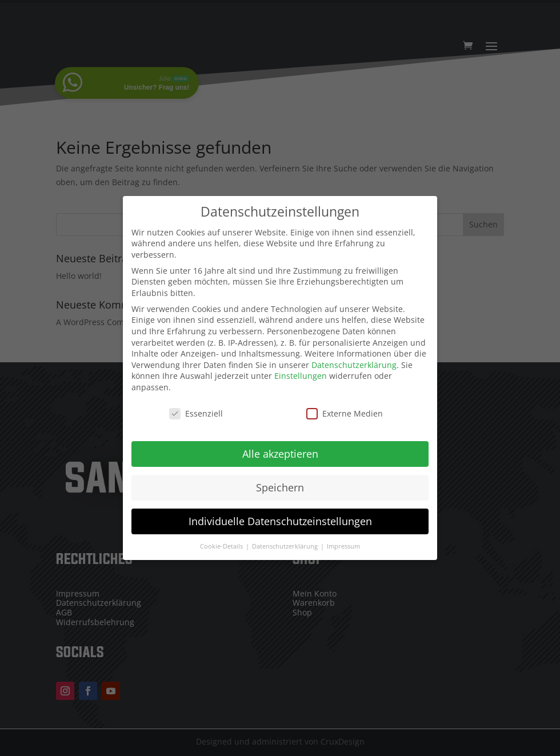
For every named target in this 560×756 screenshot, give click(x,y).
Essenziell (196, 407)
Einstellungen (301, 370)
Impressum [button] (343, 540)
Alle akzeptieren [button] (280, 447)
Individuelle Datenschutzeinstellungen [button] (280, 515)
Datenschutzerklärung (354, 359)
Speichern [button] (280, 481)
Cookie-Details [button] (222, 540)
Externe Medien (345, 407)
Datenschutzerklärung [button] (286, 540)
